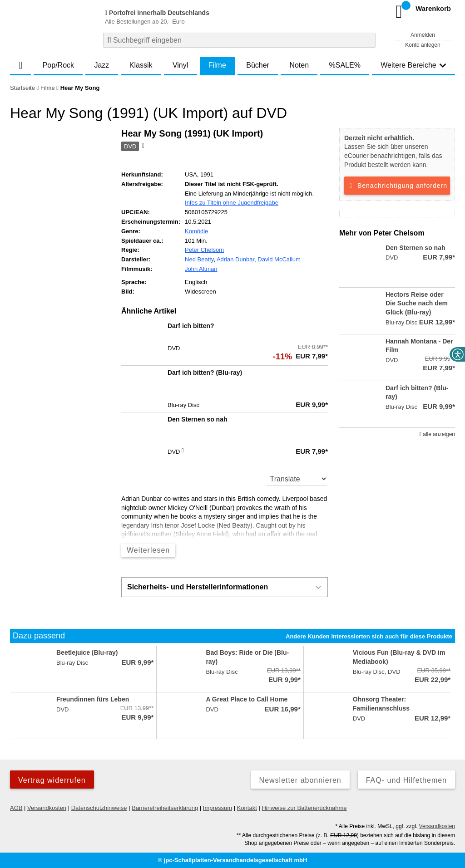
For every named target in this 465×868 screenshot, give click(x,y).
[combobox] (239, 40)
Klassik (141, 65)
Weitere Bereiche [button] (413, 65)
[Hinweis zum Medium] (143, 147)
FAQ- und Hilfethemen (406, 780)
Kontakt (247, 808)
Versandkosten (47, 808)
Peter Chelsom (204, 250)
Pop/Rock (58, 65)
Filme (217, 65)
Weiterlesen (148, 550)
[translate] (297, 479)
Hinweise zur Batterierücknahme (304, 808)
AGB (16, 808)
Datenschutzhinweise (99, 808)
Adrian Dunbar (235, 259)
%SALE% (345, 65)
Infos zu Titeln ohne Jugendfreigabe (232, 203)
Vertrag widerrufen (52, 780)
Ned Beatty (199, 259)
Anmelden (423, 35)
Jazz (101, 65)
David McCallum (279, 259)
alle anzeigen (437, 434)
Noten (299, 65)
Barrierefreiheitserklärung (165, 808)
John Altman (201, 269)
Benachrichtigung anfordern (397, 186)
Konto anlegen (423, 45)
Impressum (218, 808)
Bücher (258, 65)
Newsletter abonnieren (300, 780)
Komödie (196, 231)
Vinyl (180, 65)
